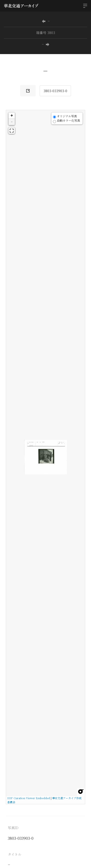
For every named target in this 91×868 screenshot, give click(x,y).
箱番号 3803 (46, 33)
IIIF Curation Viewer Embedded (29, 798)
